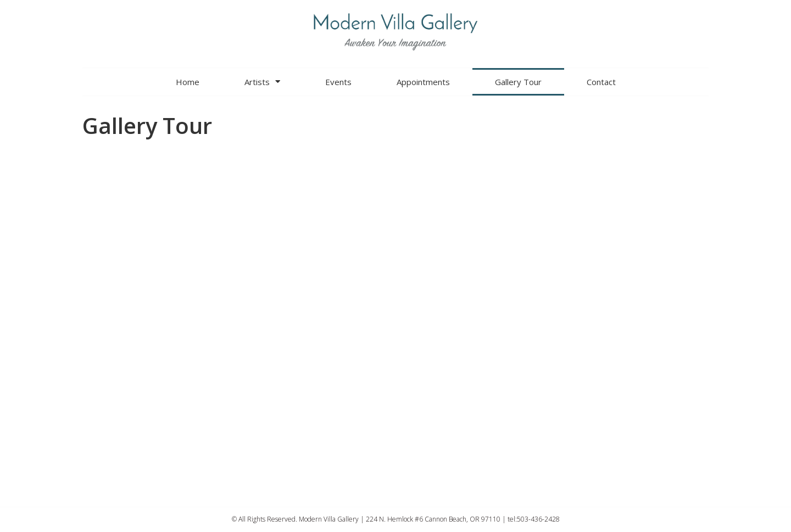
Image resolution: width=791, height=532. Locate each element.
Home (188, 82)
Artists (262, 82)
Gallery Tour (518, 82)
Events (338, 82)
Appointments (423, 82)
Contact (601, 82)
